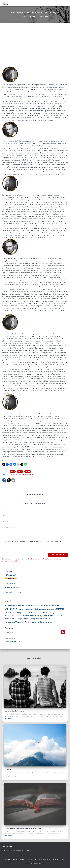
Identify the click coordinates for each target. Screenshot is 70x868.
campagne (9, 475)
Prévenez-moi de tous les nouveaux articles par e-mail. (19, 549)
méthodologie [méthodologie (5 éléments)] (28, 616)
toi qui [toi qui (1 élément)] (56, 619)
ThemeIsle (41, 864)
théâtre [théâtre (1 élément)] (53, 619)
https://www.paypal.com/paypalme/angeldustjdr (16, 851)
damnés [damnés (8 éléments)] (43, 609)
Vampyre (28, 471)
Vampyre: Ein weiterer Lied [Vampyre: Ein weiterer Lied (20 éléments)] (28, 622)
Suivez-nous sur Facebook (14, 592)
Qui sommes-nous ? (45, 859)
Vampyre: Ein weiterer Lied (27, 475)
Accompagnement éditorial (28, 859)
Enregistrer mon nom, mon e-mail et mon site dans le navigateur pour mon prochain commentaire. (33, 541)
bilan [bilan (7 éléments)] (53, 605)
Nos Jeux (7, 859)
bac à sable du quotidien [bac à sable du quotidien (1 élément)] (45, 605)
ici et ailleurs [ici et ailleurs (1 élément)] (25, 613)
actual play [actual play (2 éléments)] (19, 605)
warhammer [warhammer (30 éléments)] (47, 622)
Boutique (56, 859)
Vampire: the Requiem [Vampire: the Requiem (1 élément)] (10, 623)
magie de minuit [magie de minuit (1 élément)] (14, 616)
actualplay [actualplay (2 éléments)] (13, 605)
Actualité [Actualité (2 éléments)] (7, 605)
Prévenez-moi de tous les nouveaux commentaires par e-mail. (22, 545)
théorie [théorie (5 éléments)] (49, 619)
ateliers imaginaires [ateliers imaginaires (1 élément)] (34, 605)
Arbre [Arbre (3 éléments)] (24, 605)
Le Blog (13, 471)
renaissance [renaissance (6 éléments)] (49, 616)
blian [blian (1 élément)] (56, 605)
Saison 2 (16, 475)
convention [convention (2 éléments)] (30, 609)
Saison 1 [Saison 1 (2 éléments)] (60, 616)
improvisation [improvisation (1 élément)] (39, 613)
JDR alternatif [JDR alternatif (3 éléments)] (47, 613)
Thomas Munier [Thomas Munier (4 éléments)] (41, 619)
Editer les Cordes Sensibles (14, 711)
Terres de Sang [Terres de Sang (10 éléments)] (29, 619)
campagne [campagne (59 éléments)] (11, 609)
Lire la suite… (9, 718)
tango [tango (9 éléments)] (20, 619)
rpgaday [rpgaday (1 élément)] (55, 616)
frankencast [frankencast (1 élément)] (53, 609)
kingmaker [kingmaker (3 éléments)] (54, 613)
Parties (20, 471)
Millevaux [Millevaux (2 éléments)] (20, 616)
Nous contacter (10, 583)
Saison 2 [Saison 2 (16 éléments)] (9, 619)
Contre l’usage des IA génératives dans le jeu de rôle (23, 828)
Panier (64, 859)
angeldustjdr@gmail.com (13, 587)
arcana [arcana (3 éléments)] (28, 605)
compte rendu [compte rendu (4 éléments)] (22, 609)
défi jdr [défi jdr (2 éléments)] (48, 609)
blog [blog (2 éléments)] (59, 605)
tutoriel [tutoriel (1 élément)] (59, 619)
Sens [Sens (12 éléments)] (15, 619)
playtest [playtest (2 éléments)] (42, 616)
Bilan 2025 (9, 770)
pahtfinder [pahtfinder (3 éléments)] (36, 616)
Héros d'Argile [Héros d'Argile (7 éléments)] (17, 613)
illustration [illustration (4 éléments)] (32, 613)
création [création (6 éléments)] (37, 609)
